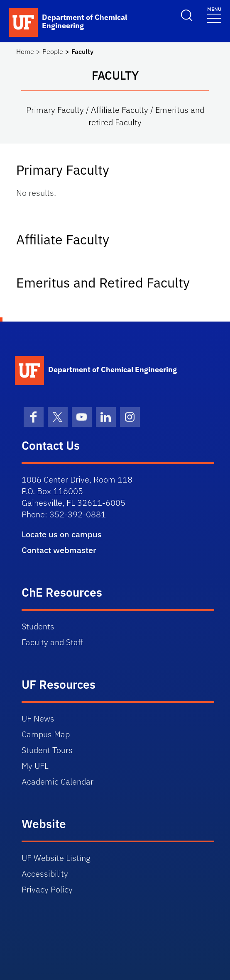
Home (25, 51)
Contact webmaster (59, 550)
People (53, 51)
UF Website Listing (56, 858)
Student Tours (47, 750)
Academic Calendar (57, 781)
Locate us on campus (62, 534)
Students (38, 626)
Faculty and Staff (52, 642)
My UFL (35, 766)
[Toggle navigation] (214, 14)
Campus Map (46, 734)
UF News (38, 718)
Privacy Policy (47, 889)
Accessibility (45, 874)
